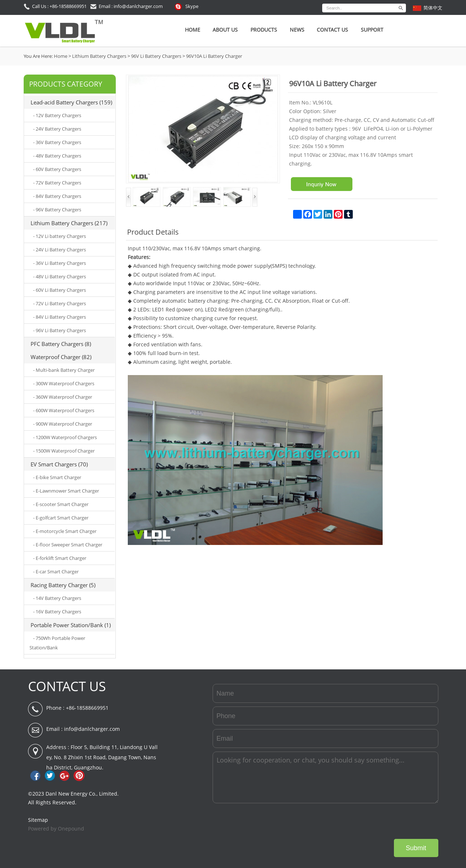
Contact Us (332, 30)
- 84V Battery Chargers (57, 196)
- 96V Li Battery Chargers (60, 330)
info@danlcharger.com (92, 729)
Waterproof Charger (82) (61, 357)
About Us (225, 30)
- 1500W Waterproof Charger (64, 451)
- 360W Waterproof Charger (63, 397)
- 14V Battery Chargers (57, 598)
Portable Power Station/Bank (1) (71, 625)
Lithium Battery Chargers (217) (69, 223)
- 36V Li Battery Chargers (60, 263)
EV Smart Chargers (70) (59, 464)
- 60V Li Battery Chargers (60, 290)
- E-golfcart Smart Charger (61, 518)
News (297, 30)
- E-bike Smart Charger (57, 477)
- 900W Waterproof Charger (63, 424)
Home (193, 30)
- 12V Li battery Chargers (60, 236)
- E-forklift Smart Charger (60, 558)
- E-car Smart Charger (56, 572)
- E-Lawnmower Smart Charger (66, 491)
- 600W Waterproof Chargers (64, 410)
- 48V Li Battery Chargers (60, 276)
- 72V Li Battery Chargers (60, 303)
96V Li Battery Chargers (156, 56)
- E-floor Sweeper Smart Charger (68, 545)
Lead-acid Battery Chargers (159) (71, 102)
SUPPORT (372, 30)
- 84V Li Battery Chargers (60, 317)
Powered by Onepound (56, 829)
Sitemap (38, 820)
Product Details (153, 232)
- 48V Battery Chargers (57, 156)
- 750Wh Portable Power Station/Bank (57, 643)
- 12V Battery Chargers (57, 115)
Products (264, 30)
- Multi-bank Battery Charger (64, 370)
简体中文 (433, 8)
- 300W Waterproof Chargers (64, 383)
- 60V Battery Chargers (57, 169)
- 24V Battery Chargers (57, 129)
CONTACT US (67, 686)
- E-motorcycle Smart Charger (65, 531)
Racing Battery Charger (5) (63, 585)
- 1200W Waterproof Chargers (65, 437)
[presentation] (383, 821)
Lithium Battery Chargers (99, 56)
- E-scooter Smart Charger (61, 504)
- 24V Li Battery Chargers (60, 250)
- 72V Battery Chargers (57, 183)
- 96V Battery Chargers (57, 210)
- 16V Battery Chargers (57, 612)
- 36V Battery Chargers (57, 142)
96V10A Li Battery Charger (214, 56)
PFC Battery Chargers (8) (61, 344)
